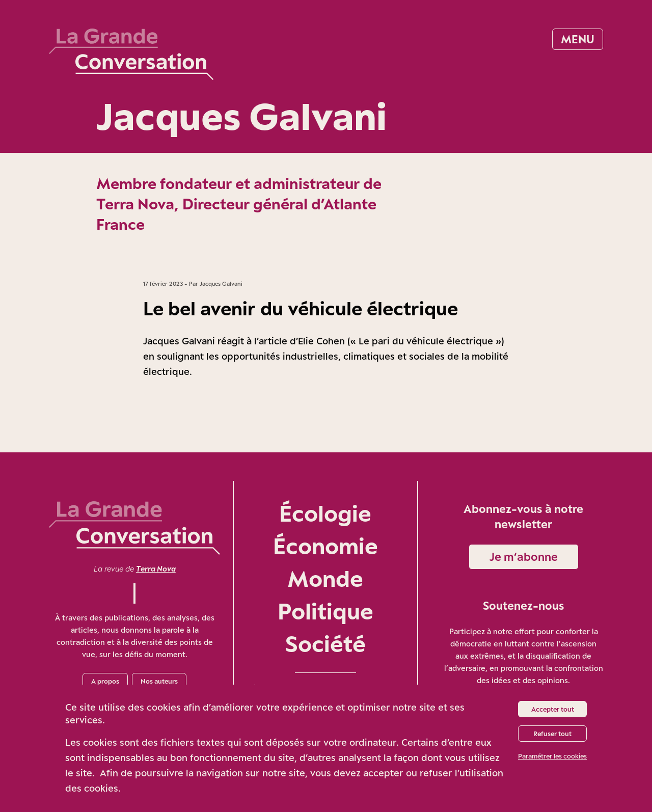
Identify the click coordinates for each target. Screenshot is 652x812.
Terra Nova (156, 569)
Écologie (325, 513)
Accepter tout (553, 709)
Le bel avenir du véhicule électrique (301, 308)
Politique (325, 611)
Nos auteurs (159, 681)
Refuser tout (552, 734)
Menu (578, 39)
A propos (105, 681)
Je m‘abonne (524, 557)
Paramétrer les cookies (552, 756)
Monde (325, 578)
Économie (325, 546)
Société (325, 644)
